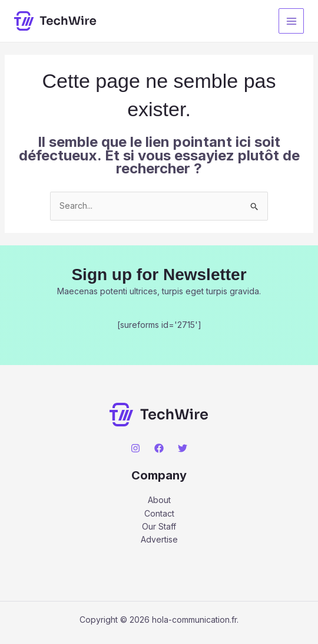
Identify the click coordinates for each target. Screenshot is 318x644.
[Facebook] (159, 448)
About (159, 500)
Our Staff (159, 526)
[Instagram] (135, 448)
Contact (159, 513)
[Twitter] (183, 448)
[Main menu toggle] (291, 21)
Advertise (159, 539)
